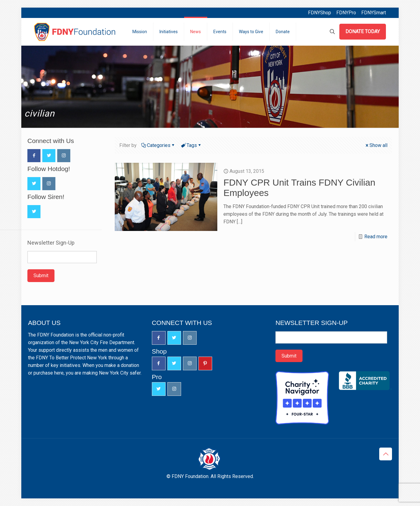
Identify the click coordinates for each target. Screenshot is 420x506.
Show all (376, 145)
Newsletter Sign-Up (51, 243)
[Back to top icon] (386, 454)
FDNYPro (346, 13)
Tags (191, 145)
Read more (376, 237)
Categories (158, 145)
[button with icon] (34, 156)
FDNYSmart (374, 13)
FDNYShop (320, 13)
